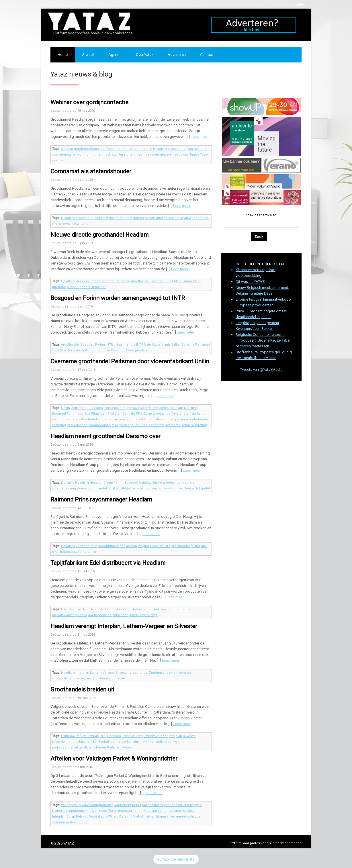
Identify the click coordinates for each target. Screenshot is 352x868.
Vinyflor (143, 546)
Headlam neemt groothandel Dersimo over (105, 436)
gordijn (147, 149)
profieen (182, 419)
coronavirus (154, 218)
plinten (169, 419)
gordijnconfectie (87, 149)
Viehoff (139, 817)
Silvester (122, 673)
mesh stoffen (113, 155)
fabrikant (197, 414)
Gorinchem (123, 805)
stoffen (129, 155)
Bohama (188, 345)
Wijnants (164, 345)
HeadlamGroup (101, 483)
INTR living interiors (121, 345)
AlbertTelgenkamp (143, 615)
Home (63, 55)
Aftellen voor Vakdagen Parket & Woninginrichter (114, 759)
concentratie (100, 350)
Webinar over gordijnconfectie (89, 102)
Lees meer (199, 137)
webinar (67, 149)
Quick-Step (95, 408)
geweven (152, 155)
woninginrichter (89, 155)
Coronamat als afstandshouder (91, 171)
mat (112, 218)
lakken (150, 817)
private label (144, 350)
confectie (108, 149)
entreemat (156, 425)
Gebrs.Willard (160, 546)
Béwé (93, 817)
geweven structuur (174, 155)
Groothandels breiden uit (82, 689)
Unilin (85, 350)
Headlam (160, 149)
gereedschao (77, 425)
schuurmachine (64, 822)
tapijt (111, 488)
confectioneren (128, 149)
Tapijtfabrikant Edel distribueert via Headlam (108, 563)
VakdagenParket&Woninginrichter (87, 805)
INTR (140, 345)
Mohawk (133, 408)
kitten (159, 419)
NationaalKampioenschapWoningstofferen (85, 811)
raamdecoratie (99, 425)
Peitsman (123, 281)
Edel (64, 609)
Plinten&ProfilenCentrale (80, 736)
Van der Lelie (197, 149)
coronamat (124, 218)
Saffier (176, 345)
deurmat (102, 218)
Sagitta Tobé (199, 155)
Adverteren (177, 55)
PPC (139, 414)
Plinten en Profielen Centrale (113, 414)
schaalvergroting (194, 425)
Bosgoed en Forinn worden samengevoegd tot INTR (118, 298)
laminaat (120, 419)
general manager (93, 287)
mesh (140, 155)
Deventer (118, 350)
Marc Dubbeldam (187, 281)
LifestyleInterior (175, 673)
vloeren (74, 419)
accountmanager (112, 546)
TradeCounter (132, 736)
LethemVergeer (156, 736)
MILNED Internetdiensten (176, 859)
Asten (130, 350)
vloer (109, 419)
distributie (60, 419)
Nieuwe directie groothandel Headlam (99, 235)
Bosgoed (87, 345)
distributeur (137, 609)
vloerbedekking (92, 419)
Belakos (82, 817)
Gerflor (127, 742)
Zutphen (156, 673)
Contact (207, 55)
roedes (124, 425)
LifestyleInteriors (65, 742)
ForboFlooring (110, 742)
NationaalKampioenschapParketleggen (172, 805)
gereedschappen (189, 817)
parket (138, 419)
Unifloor (148, 742)
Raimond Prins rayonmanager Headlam (101, 499)
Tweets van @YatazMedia (261, 370)
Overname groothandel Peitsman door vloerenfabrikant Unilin (130, 361)
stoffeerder (164, 742)
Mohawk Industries (154, 408)
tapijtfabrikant (101, 609)
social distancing (75, 224)
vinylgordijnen (63, 678)
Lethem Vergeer (102, 281)
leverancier (181, 414)
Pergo (108, 408)
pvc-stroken (61, 552)
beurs (137, 805)
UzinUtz (145, 483)
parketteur (60, 748)
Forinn (100, 345)
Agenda (115, 55)
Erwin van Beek (162, 281)
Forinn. (128, 748)
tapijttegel (123, 488)
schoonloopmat (171, 488)
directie (73, 287)
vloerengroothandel (92, 488)
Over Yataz (145, 55)
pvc (130, 419)
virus (187, 218)
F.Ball (94, 742)
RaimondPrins (87, 546)
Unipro (157, 483)
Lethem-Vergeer (102, 673)
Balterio (120, 408)
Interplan (82, 673)
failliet (195, 546)
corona (58, 160)
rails (115, 425)
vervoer (166, 609)
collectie (118, 678)
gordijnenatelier (64, 155)
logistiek (153, 609)
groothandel (177, 149)
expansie (88, 678)
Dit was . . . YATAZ (250, 282)
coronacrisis (173, 218)
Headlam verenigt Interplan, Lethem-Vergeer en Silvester (124, 626)
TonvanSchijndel (197, 488)
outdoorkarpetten (84, 552)
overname (173, 425)
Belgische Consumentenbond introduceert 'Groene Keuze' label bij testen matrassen (263, 340)
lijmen (149, 419)
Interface (59, 287)
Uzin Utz (150, 345)
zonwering (120, 615)
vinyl (155, 488)
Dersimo (82, 281)
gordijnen (86, 748)
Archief (88, 55)
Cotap (148, 414)
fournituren (139, 425)
